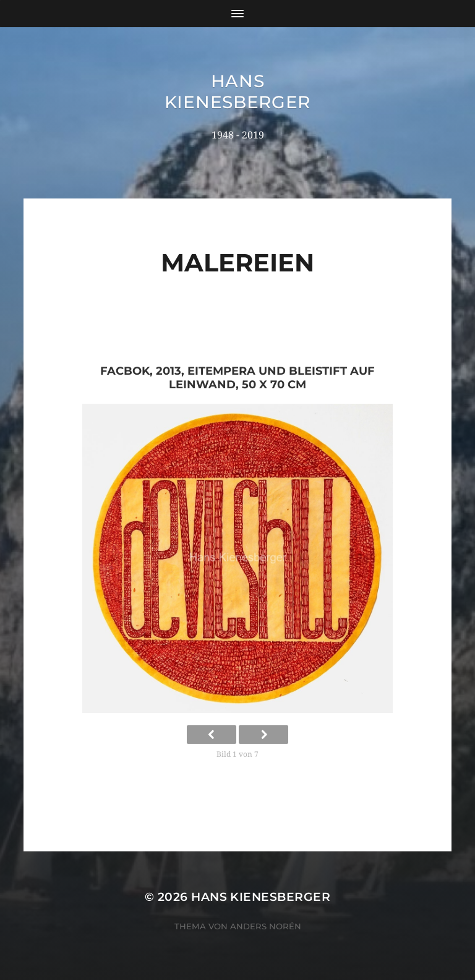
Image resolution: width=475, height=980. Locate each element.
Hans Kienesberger (237, 92)
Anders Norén (266, 926)
